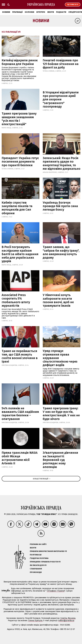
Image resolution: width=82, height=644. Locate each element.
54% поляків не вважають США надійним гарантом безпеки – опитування (20, 414)
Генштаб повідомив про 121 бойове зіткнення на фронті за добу (61, 64)
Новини (6, 12)
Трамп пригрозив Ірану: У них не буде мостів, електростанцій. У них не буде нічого (61, 414)
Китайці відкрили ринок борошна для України (20, 62)
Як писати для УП (38, 565)
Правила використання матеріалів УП (48, 551)
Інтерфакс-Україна (56, 591)
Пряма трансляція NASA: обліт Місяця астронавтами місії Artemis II (20, 458)
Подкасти (61, 12)
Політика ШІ (36, 555)
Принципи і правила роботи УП (45, 562)
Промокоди (36, 572)
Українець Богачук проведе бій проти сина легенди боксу (60, 206)
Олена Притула (35, 621)
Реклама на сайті (38, 544)
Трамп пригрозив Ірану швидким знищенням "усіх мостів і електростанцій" (19, 119)
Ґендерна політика (39, 558)
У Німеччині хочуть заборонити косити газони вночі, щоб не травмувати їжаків (58, 300)
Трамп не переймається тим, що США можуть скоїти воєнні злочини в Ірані (20, 356)
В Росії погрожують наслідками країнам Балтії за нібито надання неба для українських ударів (20, 254)
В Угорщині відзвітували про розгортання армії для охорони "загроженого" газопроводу (61, 99)
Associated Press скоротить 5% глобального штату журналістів (16, 300)
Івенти (51, 12)
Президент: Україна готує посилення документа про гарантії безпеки (20, 162)
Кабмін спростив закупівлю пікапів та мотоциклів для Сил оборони (17, 208)
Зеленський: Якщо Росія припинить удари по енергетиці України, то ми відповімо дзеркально (62, 163)
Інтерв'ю (41, 12)
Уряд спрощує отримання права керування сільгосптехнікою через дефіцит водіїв (60, 358)
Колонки (29, 12)
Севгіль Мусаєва (68, 618)
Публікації (17, 12)
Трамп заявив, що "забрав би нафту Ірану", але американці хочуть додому (61, 252)
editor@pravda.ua (66, 621)
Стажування (36, 569)
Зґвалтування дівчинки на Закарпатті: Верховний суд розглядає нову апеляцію (60, 460)
